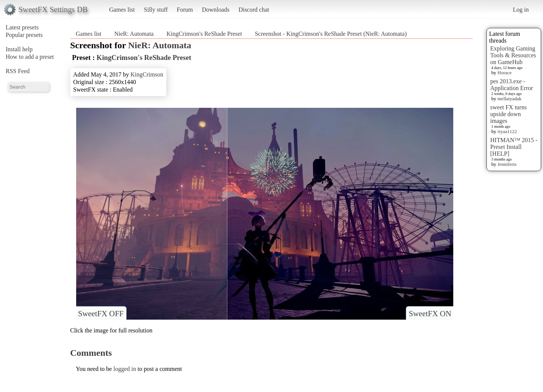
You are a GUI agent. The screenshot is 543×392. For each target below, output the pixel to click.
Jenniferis (507, 164)
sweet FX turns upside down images (508, 114)
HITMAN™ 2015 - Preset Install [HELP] (514, 147)
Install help (19, 49)
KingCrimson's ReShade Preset (204, 34)
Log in (521, 10)
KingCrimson (147, 74)
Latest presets (22, 27)
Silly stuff (156, 10)
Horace (505, 73)
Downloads (216, 10)
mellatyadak (509, 99)
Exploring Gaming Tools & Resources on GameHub (513, 55)
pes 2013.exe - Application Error (512, 85)
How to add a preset (30, 57)
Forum (185, 10)
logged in (125, 369)
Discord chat (254, 10)
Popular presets (24, 35)
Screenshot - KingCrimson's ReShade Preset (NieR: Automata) (331, 34)
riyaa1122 (507, 131)
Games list (122, 10)
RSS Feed (18, 71)
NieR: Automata (134, 34)
